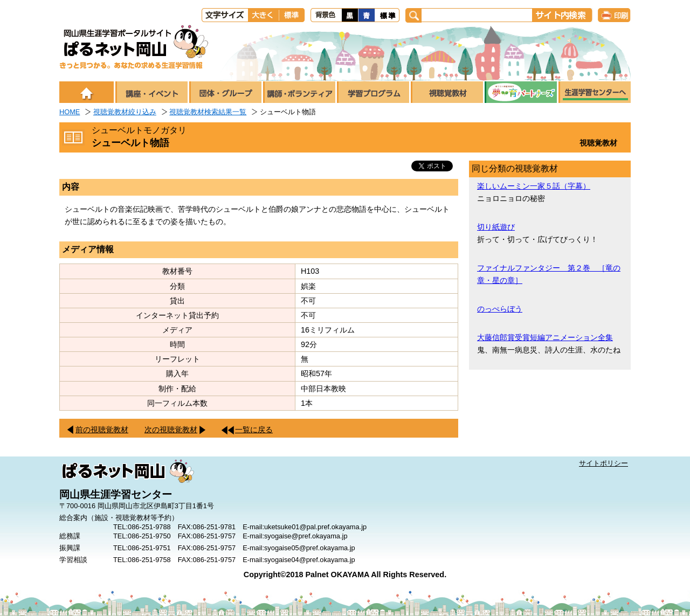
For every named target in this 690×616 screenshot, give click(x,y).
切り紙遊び (496, 227)
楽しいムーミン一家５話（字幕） (534, 186)
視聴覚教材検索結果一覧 (208, 112)
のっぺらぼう (500, 309)
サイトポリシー (603, 463)
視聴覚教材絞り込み (125, 112)
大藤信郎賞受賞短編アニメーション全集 (545, 337)
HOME (70, 112)
